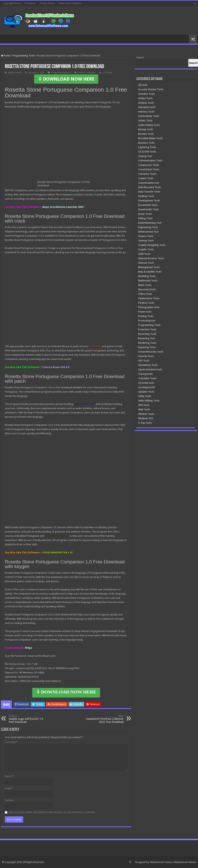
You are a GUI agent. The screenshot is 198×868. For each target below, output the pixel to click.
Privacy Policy (47, 3)
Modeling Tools (147, 276)
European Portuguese (57, 536)
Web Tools (144, 409)
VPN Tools (144, 405)
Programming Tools (24, 56)
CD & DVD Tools (147, 152)
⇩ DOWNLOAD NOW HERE (66, 79)
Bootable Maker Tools (150, 138)
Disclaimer (30, 3)
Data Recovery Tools (150, 187)
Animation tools (147, 107)
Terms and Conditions (70, 3)
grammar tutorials (84, 404)
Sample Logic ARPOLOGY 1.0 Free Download (28, 719)
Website (9, 800)
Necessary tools (147, 289)
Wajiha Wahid (15, 73)
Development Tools (149, 201)
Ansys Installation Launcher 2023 (63, 207)
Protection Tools (147, 329)
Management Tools (149, 267)
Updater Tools (146, 392)
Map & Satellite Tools (150, 272)
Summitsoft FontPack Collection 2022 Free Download (104, 719)
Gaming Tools (146, 241)
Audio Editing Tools (149, 125)
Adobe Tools (145, 98)
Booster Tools (146, 134)
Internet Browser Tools (151, 258)
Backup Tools (146, 129)
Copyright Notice (12, 3)
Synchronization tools (150, 369)
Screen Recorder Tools (151, 352)
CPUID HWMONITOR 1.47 (57, 552)
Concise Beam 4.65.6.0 (56, 367)
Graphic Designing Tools (152, 245)
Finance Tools (146, 236)
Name (9, 776)
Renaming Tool (147, 338)
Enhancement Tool (148, 232)
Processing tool (147, 321)
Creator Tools (146, 178)
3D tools (143, 85)
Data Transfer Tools (149, 192)
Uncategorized (146, 387)
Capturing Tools (147, 147)
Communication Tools (150, 161)
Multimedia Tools (148, 281)
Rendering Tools (147, 343)
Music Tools (145, 285)
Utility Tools (145, 396)
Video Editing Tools (149, 401)
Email (9, 788)
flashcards (95, 346)
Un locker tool (146, 383)
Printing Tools (146, 316)
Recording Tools (147, 334)
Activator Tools (147, 94)
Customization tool (149, 183)
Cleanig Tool (145, 156)
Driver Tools (145, 214)
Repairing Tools (147, 347)
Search (140, 57)
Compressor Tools (149, 165)
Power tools (145, 312)
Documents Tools (148, 205)
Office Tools (145, 294)
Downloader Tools (149, 209)
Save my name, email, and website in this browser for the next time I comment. (52, 812)
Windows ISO (146, 418)
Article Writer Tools (149, 116)
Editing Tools (145, 218)
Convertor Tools (147, 174)
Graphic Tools (146, 249)
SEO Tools (144, 361)
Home (6, 56)
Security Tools (146, 356)
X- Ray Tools (145, 423)
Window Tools (146, 414)
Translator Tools (147, 378)
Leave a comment (87, 73)
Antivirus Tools (146, 112)
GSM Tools (144, 254)
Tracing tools (145, 374)
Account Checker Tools (151, 89)
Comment (11, 742)
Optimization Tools (149, 298)
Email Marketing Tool (150, 223)
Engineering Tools (148, 227)
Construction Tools (149, 169)
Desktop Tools (146, 196)
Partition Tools (146, 303)
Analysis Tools (146, 103)
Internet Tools (146, 263)
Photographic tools (149, 307)
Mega (29, 648)
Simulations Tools (148, 365)
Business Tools (146, 143)
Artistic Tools (145, 121)
